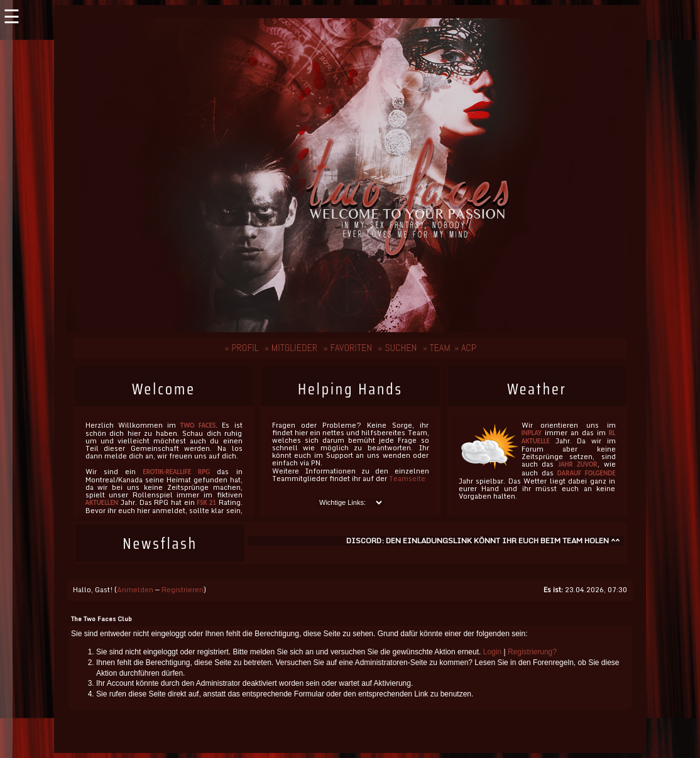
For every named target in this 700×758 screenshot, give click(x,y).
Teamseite (407, 479)
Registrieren (183, 590)
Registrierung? (532, 652)
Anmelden (135, 590)
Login (492, 652)
